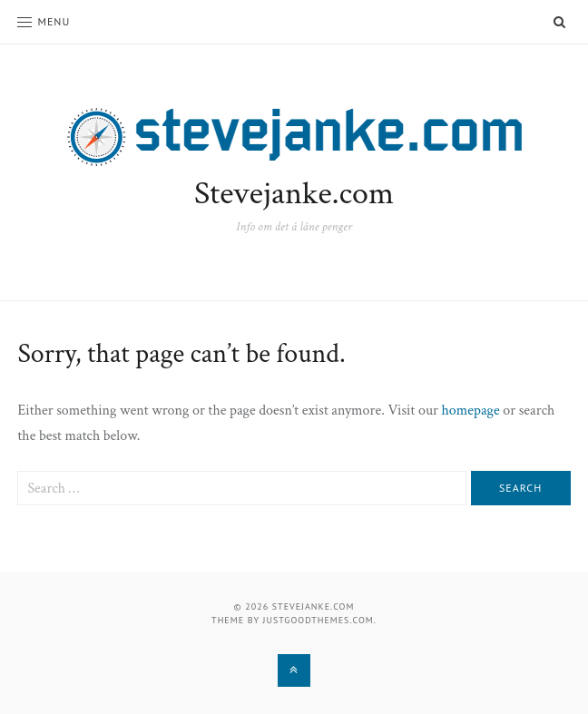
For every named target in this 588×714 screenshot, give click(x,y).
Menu (44, 21)
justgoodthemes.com (318, 620)
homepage (471, 411)
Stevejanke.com (294, 194)
